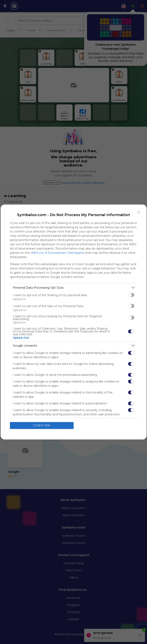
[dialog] (74, 322)
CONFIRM (42, 425)
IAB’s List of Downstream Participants (57, 253)
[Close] (139, 212)
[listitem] (74, 288)
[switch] (131, 295)
